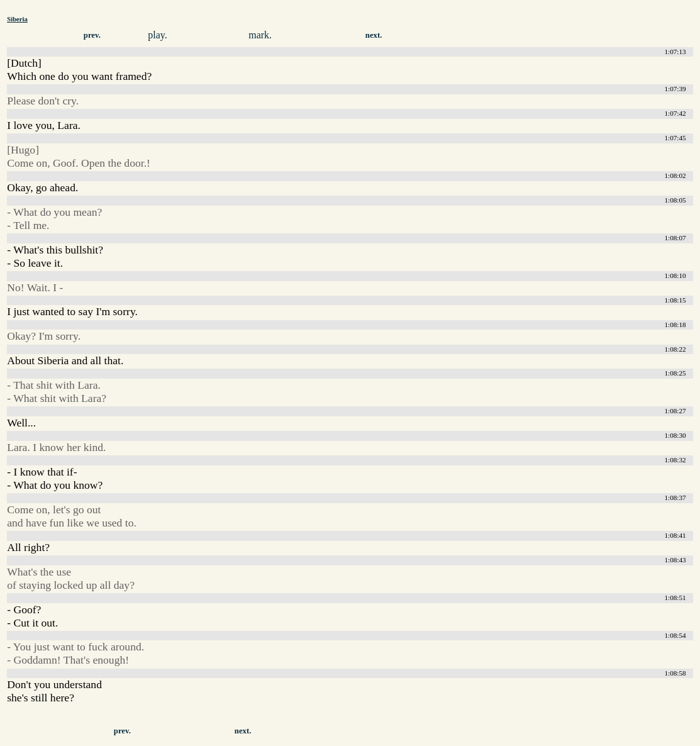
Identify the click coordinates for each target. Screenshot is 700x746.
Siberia (17, 19)
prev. (92, 35)
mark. (260, 35)
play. (158, 35)
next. (374, 35)
